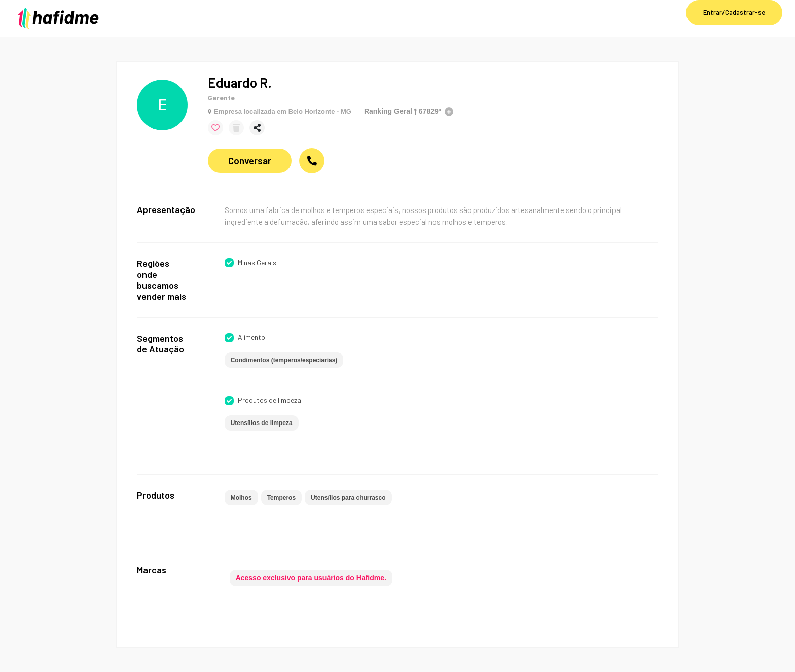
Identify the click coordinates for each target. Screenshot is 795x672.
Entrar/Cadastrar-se (734, 12)
